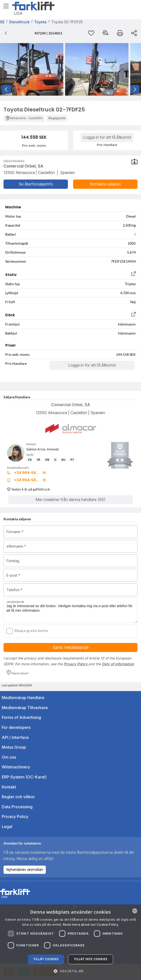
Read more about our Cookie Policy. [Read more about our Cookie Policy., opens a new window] (91, 925)
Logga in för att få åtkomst (107, 137)
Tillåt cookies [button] (46, 959)
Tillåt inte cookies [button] (91, 959)
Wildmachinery (16, 767)
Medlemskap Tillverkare (25, 708)
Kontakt (9, 787)
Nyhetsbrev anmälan (25, 870)
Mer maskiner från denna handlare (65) (70, 500)
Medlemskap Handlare (23, 698)
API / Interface (15, 737)
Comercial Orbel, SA (71, 405)
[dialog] (70, 942)
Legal (7, 827)
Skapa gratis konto (31, 631)
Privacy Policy (76, 664)
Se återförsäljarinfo (36, 184)
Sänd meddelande (71, 647)
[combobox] (135, 911)
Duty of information (118, 664)
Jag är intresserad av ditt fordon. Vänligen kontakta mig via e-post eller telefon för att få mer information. (70, 610)
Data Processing (17, 807)
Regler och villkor (18, 797)
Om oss (9, 757)
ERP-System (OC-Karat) (24, 777)
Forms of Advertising (21, 717)
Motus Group (14, 747)
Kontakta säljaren (105, 184)
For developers (16, 727)
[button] (17, 673)
